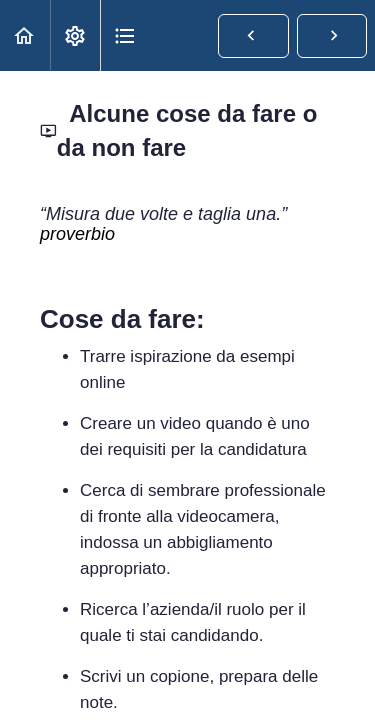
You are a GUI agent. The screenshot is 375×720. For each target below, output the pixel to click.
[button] (25, 35)
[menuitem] (75, 35)
